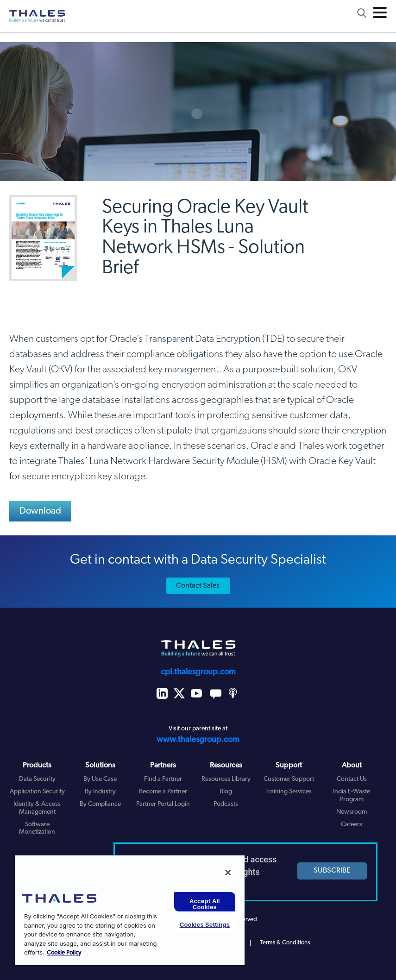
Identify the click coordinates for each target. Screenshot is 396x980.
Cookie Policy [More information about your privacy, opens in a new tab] (64, 953)
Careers (352, 825)
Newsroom (352, 812)
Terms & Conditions (285, 943)
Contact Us (352, 779)
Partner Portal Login (163, 804)
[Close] (228, 873)
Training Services (289, 792)
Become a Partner (163, 792)
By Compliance (100, 804)
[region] (130, 910)
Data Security (37, 779)
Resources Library (226, 779)
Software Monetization (37, 829)
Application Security (37, 792)
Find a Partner (163, 779)
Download (41, 511)
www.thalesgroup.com (198, 740)
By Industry (100, 792)
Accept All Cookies (205, 904)
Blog (226, 792)
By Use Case (100, 779)
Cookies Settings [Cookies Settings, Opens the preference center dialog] (205, 924)
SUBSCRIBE (332, 871)
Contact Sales (198, 586)
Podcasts (226, 804)
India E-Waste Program (352, 796)
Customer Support (289, 779)
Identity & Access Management (37, 808)
